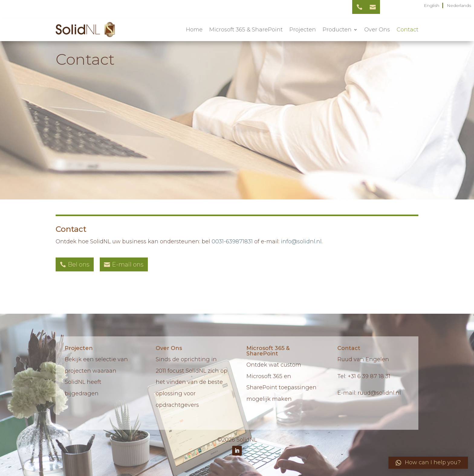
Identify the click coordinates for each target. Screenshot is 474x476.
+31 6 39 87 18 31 (369, 376)
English (432, 5)
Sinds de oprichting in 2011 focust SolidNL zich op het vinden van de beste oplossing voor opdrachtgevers (192, 382)
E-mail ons (128, 264)
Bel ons (79, 264)
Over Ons (377, 30)
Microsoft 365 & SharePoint (246, 30)
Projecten (303, 30)
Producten (337, 30)
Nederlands (459, 5)
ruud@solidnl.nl (379, 393)
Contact (407, 30)
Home (194, 30)
